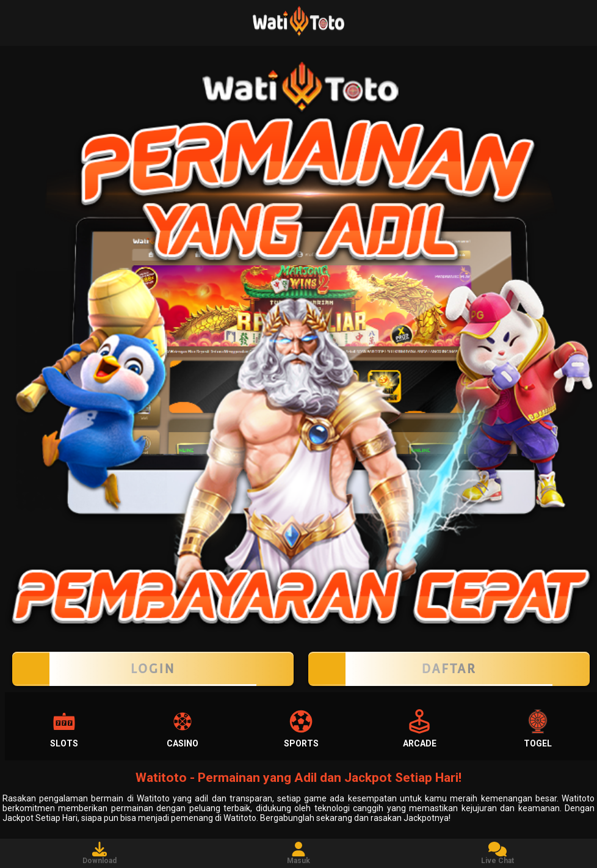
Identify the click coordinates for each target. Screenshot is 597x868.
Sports (301, 729)
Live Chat (497, 853)
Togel (538, 729)
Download (99, 853)
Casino (183, 729)
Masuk (298, 853)
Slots (64, 729)
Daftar (449, 669)
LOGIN (153, 669)
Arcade (420, 729)
